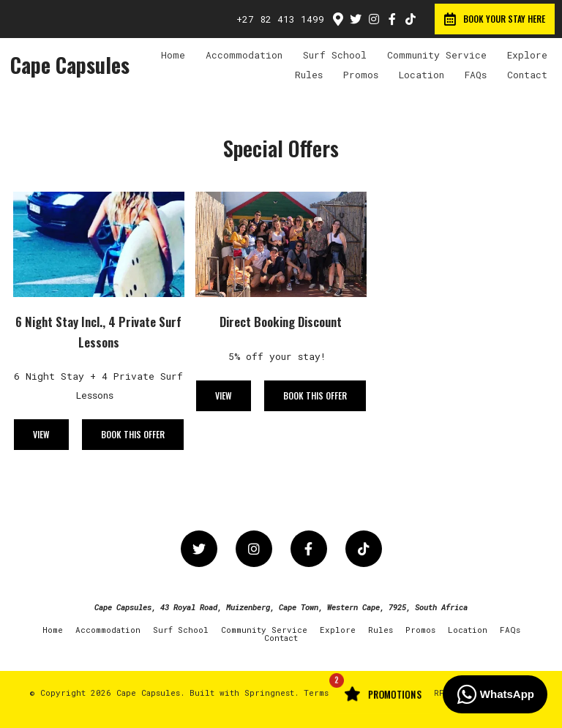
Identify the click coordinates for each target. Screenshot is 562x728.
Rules (309, 75)
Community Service (437, 55)
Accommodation (244, 55)
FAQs (476, 75)
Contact (527, 75)
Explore (527, 55)
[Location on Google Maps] (337, 18)
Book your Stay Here (495, 19)
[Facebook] (392, 19)
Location (421, 75)
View (41, 434)
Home (173, 55)
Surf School (335, 55)
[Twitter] (356, 19)
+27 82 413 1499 (280, 19)
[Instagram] (374, 19)
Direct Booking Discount (281, 322)
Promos (361, 75)
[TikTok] (411, 19)
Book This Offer (133, 434)
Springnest (269, 693)
